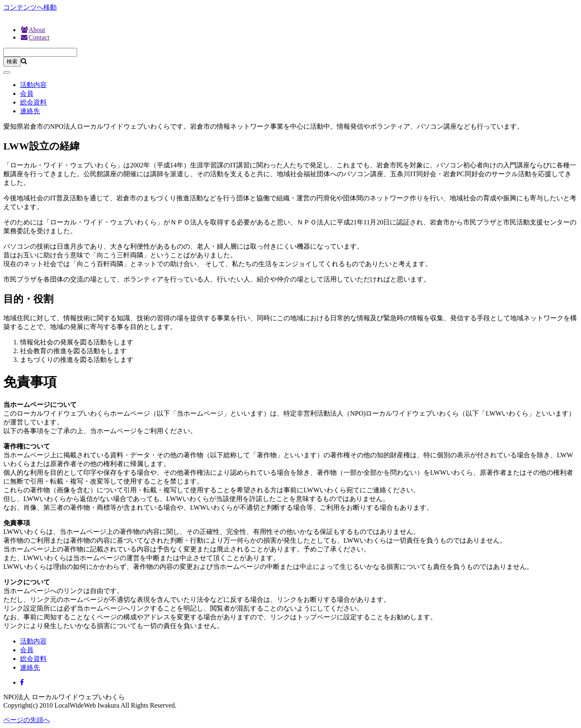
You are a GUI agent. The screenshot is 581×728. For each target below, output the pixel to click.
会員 (27, 93)
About (33, 30)
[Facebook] (22, 682)
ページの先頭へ (27, 720)
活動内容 (33, 85)
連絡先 (30, 111)
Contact (35, 37)
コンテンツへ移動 (30, 7)
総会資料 (33, 102)
